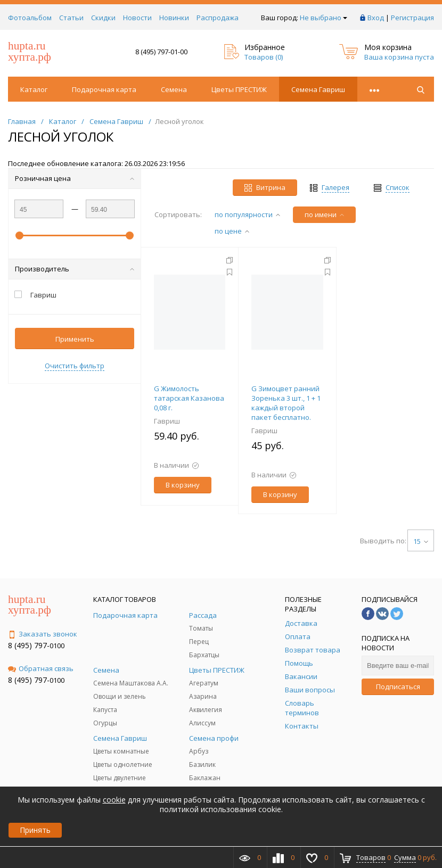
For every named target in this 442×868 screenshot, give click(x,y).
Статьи (71, 18)
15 (421, 541)
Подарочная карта (104, 89)
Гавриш (167, 421)
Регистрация (412, 18)
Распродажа (218, 18)
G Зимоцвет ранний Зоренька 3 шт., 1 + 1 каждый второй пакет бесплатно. (286, 403)
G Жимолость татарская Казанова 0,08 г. (189, 398)
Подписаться (398, 687)
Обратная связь (41, 668)
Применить (75, 339)
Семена (174, 89)
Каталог (34, 89)
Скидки (103, 18)
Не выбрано (324, 18)
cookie (114, 800)
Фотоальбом (30, 18)
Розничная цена (75, 178)
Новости (137, 18)
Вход (376, 18)
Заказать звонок (43, 634)
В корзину (183, 485)
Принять (35, 830)
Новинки (174, 18)
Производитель (75, 269)
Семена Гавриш (318, 89)
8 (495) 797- (29, 645)
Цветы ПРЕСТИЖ (239, 89)
